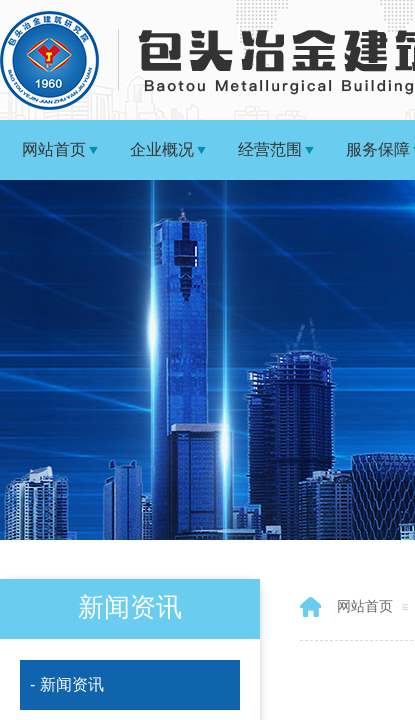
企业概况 (162, 149)
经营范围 (270, 149)
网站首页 (54, 149)
